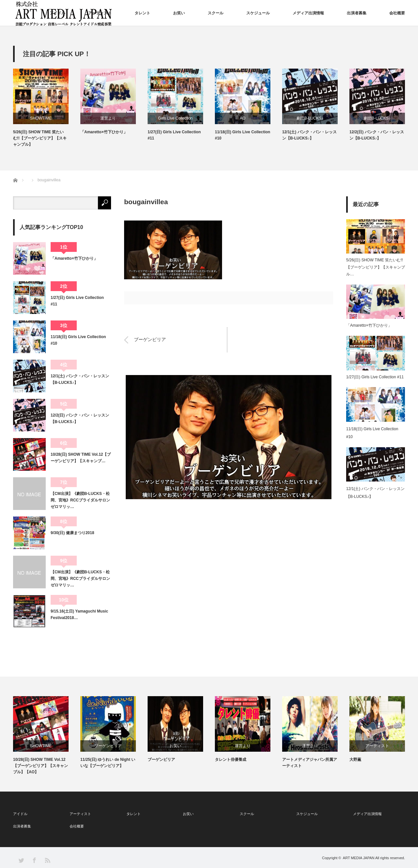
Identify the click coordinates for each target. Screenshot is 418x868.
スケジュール (258, 13)
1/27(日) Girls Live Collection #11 (174, 135)
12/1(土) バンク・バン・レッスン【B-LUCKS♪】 (309, 135)
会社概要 (397, 13)
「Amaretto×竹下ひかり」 (104, 132)
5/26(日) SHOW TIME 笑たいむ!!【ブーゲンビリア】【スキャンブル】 (40, 138)
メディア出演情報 (308, 13)
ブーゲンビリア (150, 340)
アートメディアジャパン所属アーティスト (310, 763)
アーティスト (100, 13)
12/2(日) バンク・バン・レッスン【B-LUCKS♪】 (377, 135)
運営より (108, 118)
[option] (47, 108)
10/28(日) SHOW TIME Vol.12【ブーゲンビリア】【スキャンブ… (81, 458)
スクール (216, 13)
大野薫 (355, 760)
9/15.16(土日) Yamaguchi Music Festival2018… (79, 614)
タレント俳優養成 (231, 760)
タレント (142, 13)
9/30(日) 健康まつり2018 (72, 533)
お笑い (179, 13)
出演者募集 (357, 13)
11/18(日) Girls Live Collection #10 (242, 135)
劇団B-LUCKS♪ (310, 118)
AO (242, 118)
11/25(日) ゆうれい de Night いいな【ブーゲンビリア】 (108, 763)
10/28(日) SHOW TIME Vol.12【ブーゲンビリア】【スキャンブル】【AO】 (40, 766)
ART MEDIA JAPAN (359, 858)
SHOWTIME (41, 118)
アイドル (57, 13)
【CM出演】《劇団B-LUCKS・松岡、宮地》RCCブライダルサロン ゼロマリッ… (81, 500)
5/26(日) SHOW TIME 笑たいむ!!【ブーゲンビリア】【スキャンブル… (376, 267)
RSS (47, 860)
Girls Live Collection (175, 118)
